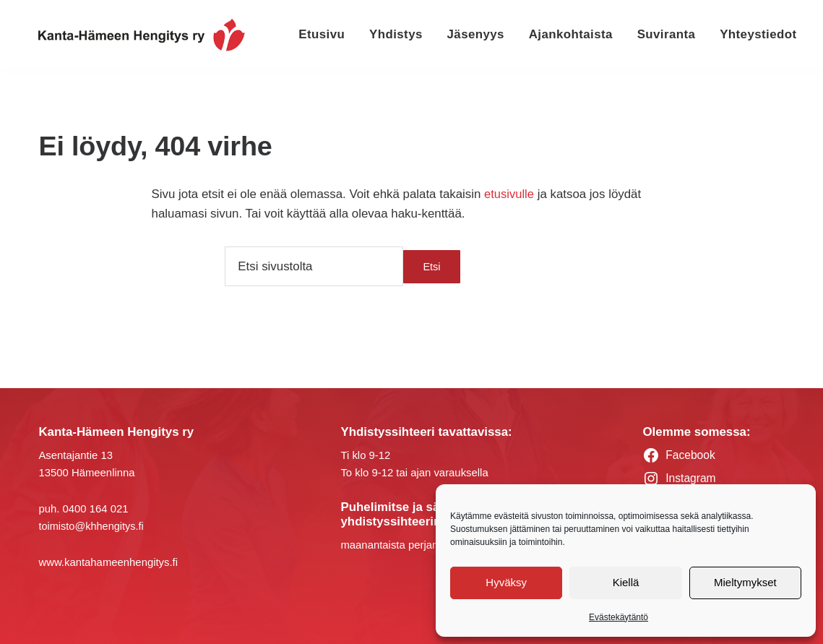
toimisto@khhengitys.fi (92, 526)
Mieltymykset (745, 582)
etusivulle (509, 194)
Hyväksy (506, 582)
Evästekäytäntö (619, 617)
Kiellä (626, 582)
